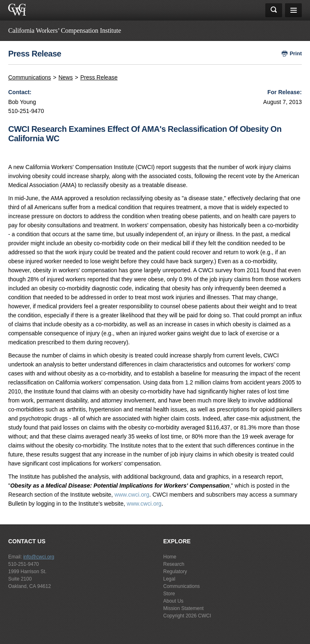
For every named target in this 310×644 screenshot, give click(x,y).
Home (170, 557)
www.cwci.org (132, 495)
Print (296, 53)
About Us (173, 601)
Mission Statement (183, 608)
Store (169, 594)
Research (174, 564)
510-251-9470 (24, 564)
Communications (30, 77)
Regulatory (175, 572)
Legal (169, 579)
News (65, 77)
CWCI (205, 616)
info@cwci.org (39, 557)
